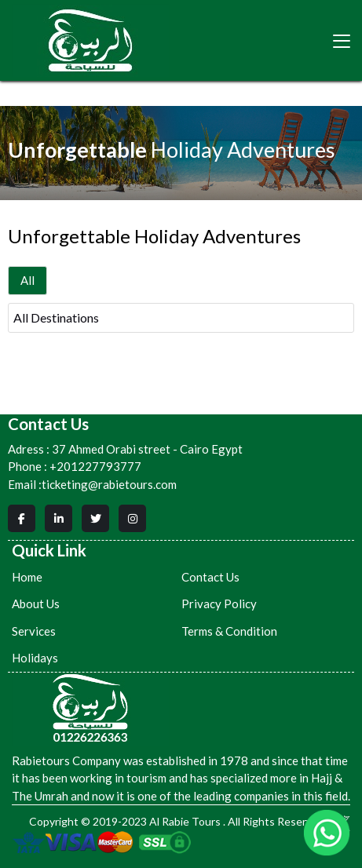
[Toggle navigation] (342, 41)
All (27, 280)
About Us (36, 604)
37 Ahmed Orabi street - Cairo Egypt (125, 449)
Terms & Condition (229, 631)
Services (34, 631)
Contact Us (210, 577)
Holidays (35, 658)
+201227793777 (95, 466)
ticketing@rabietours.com (109, 484)
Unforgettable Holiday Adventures (154, 236)
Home (27, 577)
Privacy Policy (219, 604)
